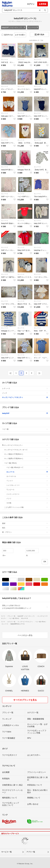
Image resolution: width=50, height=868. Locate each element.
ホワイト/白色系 (17, 580)
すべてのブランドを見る (25, 700)
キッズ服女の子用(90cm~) (26, 454)
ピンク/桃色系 (32, 584)
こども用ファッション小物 (26, 507)
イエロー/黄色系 (24, 584)
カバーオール (27, 476)
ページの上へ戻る (25, 635)
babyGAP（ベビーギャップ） (14, 28)
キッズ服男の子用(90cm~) (26, 459)
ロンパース (33, 28)
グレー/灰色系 (24, 580)
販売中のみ (7, 35)
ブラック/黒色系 (9, 580)
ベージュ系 (40, 580)
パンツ (27, 499)
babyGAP (25, 413)
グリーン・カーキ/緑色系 (48, 580)
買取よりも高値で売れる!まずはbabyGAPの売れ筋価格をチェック (25, 607)
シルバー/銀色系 (9, 589)
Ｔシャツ (27, 481)
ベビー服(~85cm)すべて (27, 467)
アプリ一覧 (31, 852)
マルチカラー (24, 589)
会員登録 (43, 4)
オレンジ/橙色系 (48, 584)
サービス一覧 (7, 852)
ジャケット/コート (27, 494)
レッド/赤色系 (40, 584)
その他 (27, 503)
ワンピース (27, 490)
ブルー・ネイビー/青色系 (9, 584)
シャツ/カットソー (27, 485)
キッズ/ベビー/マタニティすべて (26, 450)
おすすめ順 (20, 35)
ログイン (31, 4)
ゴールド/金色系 (17, 589)
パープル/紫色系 (17, 584)
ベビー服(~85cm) (26, 463)
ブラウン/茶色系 (32, 580)
